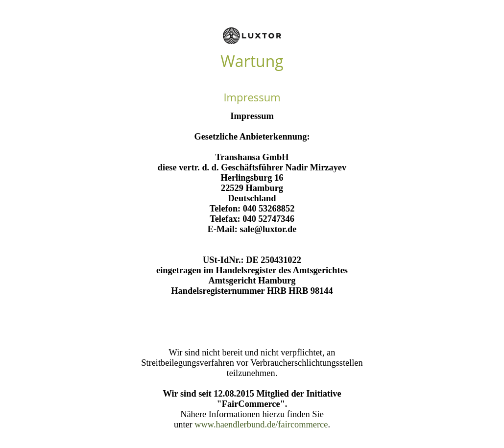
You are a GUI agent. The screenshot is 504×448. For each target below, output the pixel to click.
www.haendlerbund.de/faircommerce (261, 424)
